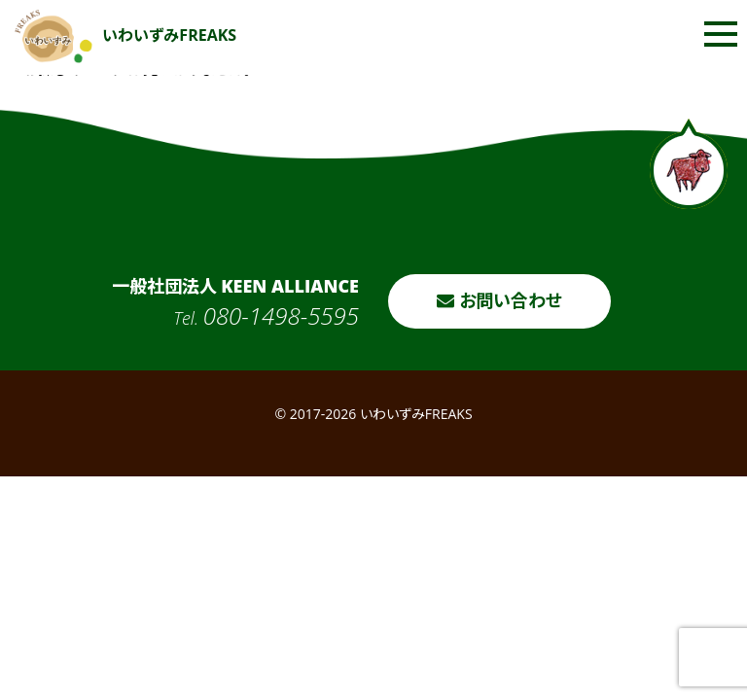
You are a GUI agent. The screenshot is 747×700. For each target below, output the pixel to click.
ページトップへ (689, 164)
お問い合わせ (499, 300)
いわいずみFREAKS (125, 35)
